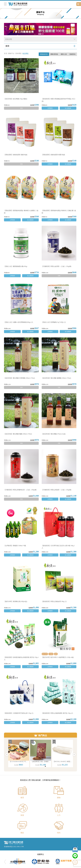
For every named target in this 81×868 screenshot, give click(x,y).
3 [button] (46, 767)
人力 (59, 815)
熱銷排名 (73, 54)
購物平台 (11, 53)
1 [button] (41, 767)
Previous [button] (7, 755)
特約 (59, 833)
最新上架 (64, 54)
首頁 (6, 53)
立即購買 (50, 108)
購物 (59, 798)
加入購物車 (68, 108)
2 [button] (44, 767)
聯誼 (22, 833)
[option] (19, 753)
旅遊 (22, 815)
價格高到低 (54, 54)
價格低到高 (44, 54)
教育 (22, 798)
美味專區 (18, 53)
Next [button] (74, 755)
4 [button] (48, 767)
